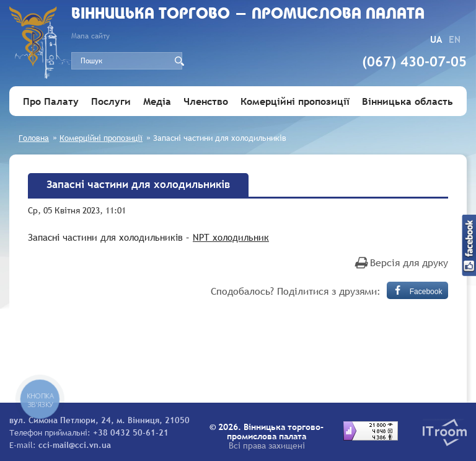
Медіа (157, 101)
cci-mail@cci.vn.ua (75, 445)
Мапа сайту (90, 36)
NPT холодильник (231, 237)
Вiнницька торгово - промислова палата (248, 15)
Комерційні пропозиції (295, 101)
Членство (206, 101)
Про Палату (51, 101)
